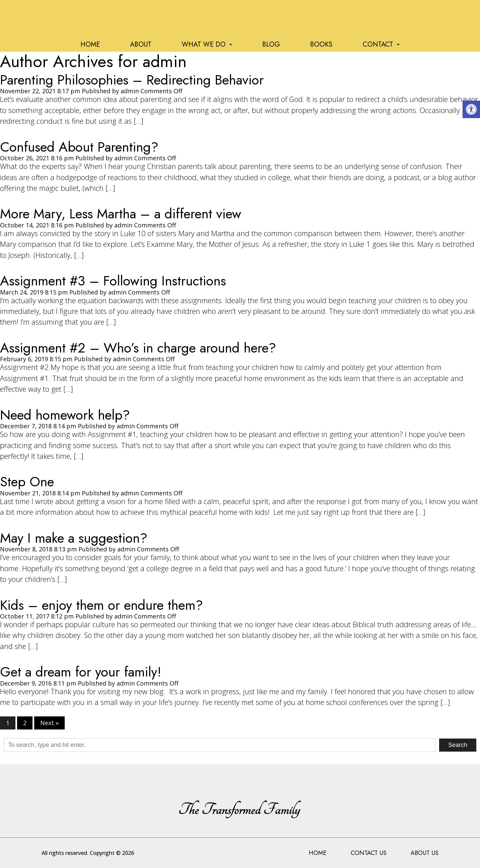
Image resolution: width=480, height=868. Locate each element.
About (141, 44)
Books (321, 44)
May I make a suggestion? (74, 538)
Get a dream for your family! (81, 672)
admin (130, 91)
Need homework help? (65, 415)
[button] (471, 109)
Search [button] (458, 745)
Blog (271, 44)
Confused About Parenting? (79, 147)
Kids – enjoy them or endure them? (102, 605)
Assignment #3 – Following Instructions (113, 281)
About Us (425, 853)
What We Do (207, 44)
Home (90, 44)
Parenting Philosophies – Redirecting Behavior (132, 80)
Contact (381, 44)
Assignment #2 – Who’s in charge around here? (138, 348)
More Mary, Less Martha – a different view (121, 214)
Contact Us (369, 853)
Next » (49, 723)
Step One (27, 482)
